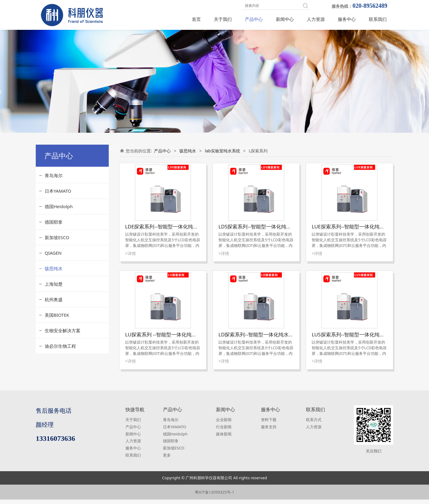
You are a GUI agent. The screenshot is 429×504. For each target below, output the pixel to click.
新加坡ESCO (57, 242)
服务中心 (347, 19)
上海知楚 (54, 288)
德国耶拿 (54, 226)
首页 (196, 19)
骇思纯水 (54, 273)
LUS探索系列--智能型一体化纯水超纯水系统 (361, 339)
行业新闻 (224, 431)
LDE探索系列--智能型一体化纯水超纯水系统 (174, 231)
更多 (167, 460)
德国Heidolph (59, 211)
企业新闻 (224, 424)
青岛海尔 (54, 180)
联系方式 (314, 424)
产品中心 (254, 19)
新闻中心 (285, 19)
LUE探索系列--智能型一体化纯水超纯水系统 (361, 231)
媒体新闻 (224, 438)
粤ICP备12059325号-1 (215, 497)
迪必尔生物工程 (60, 350)
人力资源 (316, 19)
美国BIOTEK (57, 319)
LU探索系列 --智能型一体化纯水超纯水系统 (174, 339)
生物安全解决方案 (63, 335)
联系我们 (378, 19)
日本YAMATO (58, 195)
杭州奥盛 (54, 304)
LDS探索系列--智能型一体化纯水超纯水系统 (268, 231)
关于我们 (223, 19)
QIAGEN (53, 257)
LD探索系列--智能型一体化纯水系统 (259, 339)
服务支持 (269, 431)
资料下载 (269, 424)
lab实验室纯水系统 (223, 155)
